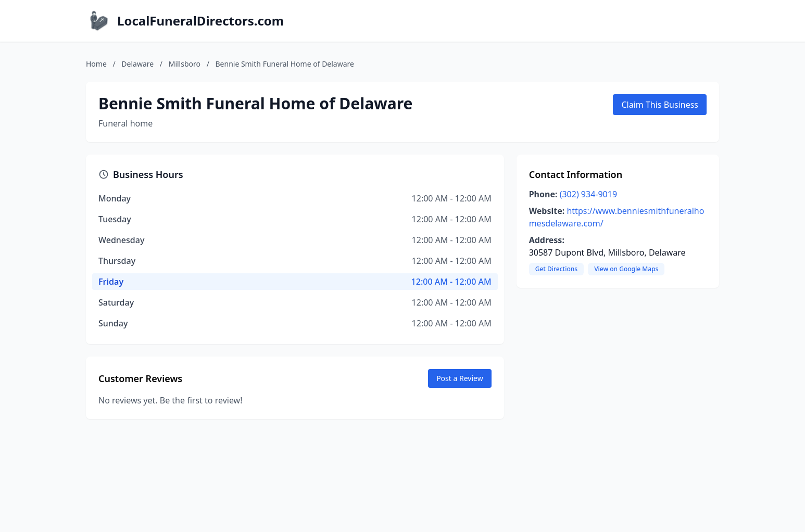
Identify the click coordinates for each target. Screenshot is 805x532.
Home (96, 64)
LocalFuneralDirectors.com (200, 21)
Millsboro (185, 64)
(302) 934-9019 (588, 194)
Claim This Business (660, 105)
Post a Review (460, 378)
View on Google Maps (626, 269)
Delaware (137, 64)
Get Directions (556, 269)
